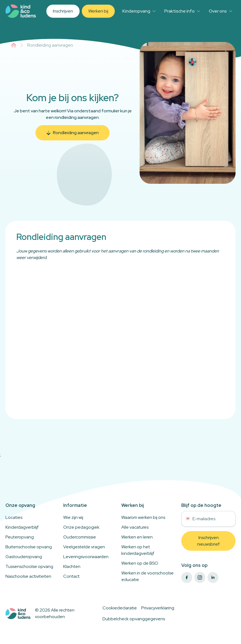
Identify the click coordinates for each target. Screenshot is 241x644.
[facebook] (187, 577)
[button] (73, 133)
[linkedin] (213, 577)
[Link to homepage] (21, 11)
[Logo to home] (18, 614)
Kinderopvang (139, 11)
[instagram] (200, 577)
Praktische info (182, 11)
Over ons (221, 11)
